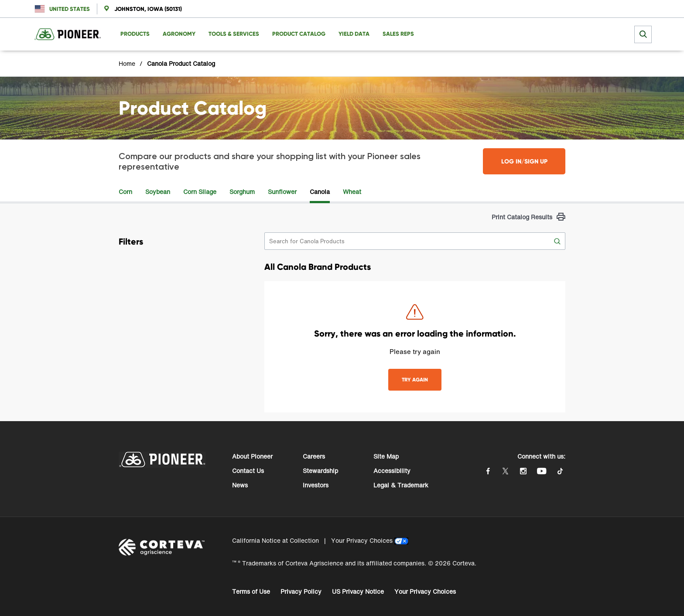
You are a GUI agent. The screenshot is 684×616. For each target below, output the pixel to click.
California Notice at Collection (275, 540)
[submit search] (643, 34)
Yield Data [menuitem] (354, 34)
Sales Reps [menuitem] (398, 34)
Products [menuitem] (135, 34)
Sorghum (242, 192)
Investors (316, 485)
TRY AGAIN (415, 379)
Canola (320, 192)
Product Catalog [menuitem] (299, 34)
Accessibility (392, 471)
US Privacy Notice (358, 591)
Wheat (352, 192)
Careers (314, 456)
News (240, 485)
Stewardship (320, 471)
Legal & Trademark (401, 485)
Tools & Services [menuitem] (234, 34)
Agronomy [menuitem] (179, 34)
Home (127, 63)
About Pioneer (252, 456)
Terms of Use (251, 591)
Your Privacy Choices (362, 540)
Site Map (386, 456)
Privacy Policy (301, 591)
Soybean (158, 192)
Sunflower (282, 192)
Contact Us (248, 471)
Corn (125, 192)
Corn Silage (200, 192)
